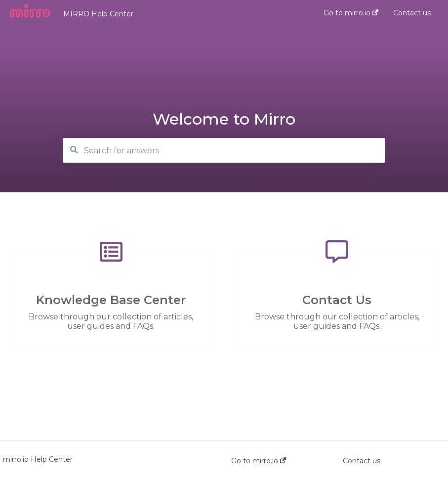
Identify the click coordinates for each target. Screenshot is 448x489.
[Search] (224, 150)
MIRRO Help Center (98, 14)
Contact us (362, 461)
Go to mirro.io (259, 461)
